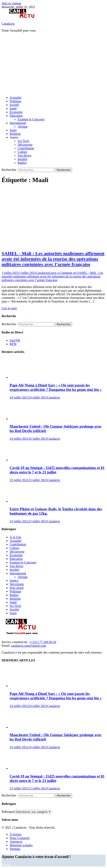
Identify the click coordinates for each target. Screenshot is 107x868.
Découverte (25, 145)
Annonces (16, 842)
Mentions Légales (21, 845)
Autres (14, 137)
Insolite (22, 159)
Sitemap (15, 849)
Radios (22, 163)
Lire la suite (9, 308)
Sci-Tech (23, 141)
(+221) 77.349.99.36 (43, 642)
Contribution (26, 148)
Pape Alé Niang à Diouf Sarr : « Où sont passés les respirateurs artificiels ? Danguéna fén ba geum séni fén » (56, 387)
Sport (13, 130)
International (18, 123)
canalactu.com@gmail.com (29, 646)
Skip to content (11, 3)
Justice (14, 581)
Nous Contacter (20, 838)
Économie (16, 112)
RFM (13, 344)
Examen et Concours (31, 119)
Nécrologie (17, 584)
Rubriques (8, 812)
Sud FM (15, 340)
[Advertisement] (54, 64)
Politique (15, 101)
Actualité (16, 98)
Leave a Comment (52, 276)
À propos (16, 834)
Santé (13, 108)
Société (14, 105)
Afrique (23, 127)
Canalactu (8, 24)
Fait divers (24, 155)
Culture (22, 152)
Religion (15, 134)
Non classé (17, 588)
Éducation (16, 116)
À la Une (15, 537)
